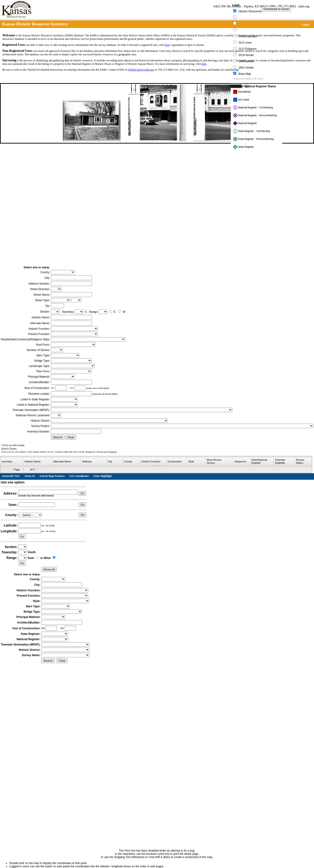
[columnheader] (12, 462)
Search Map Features (52, 476)
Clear (71, 437)
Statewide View (11, 476)
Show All (49, 569)
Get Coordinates (79, 476)
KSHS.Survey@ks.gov (142, 70)
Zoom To (30, 476)
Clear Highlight (103, 476)
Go (82, 493)
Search (58, 437)
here (167, 45)
